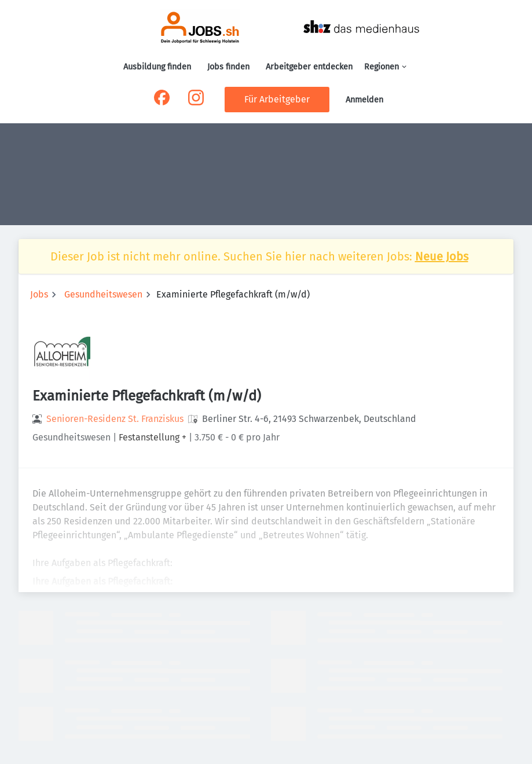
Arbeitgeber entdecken (309, 67)
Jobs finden (228, 67)
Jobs (39, 294)
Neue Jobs (442, 256)
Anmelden (364, 100)
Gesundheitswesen (103, 294)
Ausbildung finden (157, 67)
